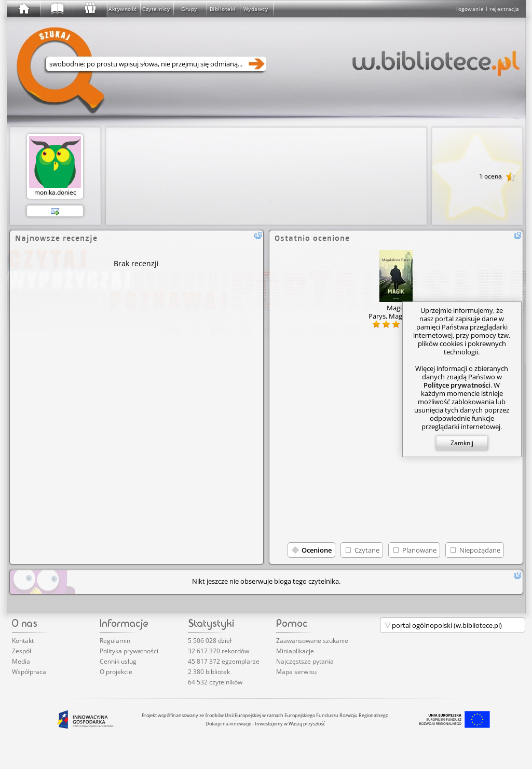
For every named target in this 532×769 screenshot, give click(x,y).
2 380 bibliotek (209, 672)
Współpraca (29, 672)
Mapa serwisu (296, 672)
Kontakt (23, 641)
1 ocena (497, 177)
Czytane (367, 550)
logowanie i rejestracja (488, 9)
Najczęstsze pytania (305, 661)
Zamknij (462, 443)
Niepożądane (480, 550)
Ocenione (317, 550)
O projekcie (116, 672)
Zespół (22, 651)
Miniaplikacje (295, 651)
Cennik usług (118, 661)
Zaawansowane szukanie (312, 641)
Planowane (419, 550)
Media (21, 661)
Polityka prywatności (129, 651)
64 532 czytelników (215, 682)
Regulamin (115, 641)
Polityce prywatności (457, 385)
